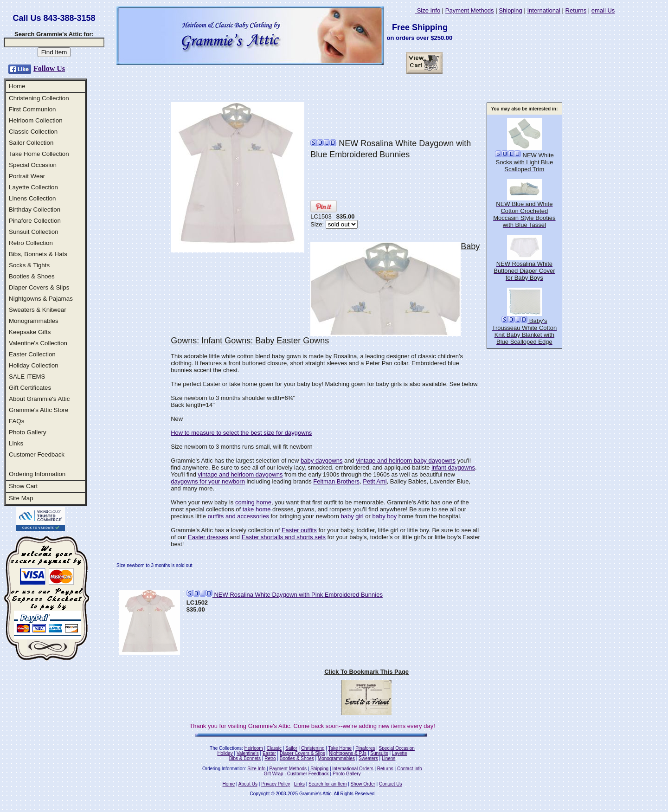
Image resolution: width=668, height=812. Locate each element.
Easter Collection (32, 354)
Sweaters (368, 758)
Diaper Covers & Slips (39, 287)
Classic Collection (33, 132)
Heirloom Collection (36, 120)
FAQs (16, 421)
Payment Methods (470, 10)
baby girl (352, 516)
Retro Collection (31, 243)
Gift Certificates (30, 388)
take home (257, 509)
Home (17, 86)
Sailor (291, 748)
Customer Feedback (37, 454)
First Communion (32, 109)
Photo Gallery (28, 432)
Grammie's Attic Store (39, 410)
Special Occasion (33, 165)
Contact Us (390, 784)
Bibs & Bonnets (245, 758)
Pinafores (365, 748)
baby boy (384, 516)
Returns (576, 10)
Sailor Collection (31, 143)
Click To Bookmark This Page (366, 672)
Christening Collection (39, 98)
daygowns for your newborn (208, 481)
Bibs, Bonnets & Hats (38, 254)
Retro (270, 758)
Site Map (21, 498)
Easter (269, 753)
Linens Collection (32, 198)
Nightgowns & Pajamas (41, 299)
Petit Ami (375, 481)
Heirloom (254, 748)
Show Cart (23, 486)
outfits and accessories (238, 516)
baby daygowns (321, 461)
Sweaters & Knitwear (38, 310)
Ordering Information (37, 474)
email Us (603, 10)
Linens (389, 758)
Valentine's (248, 753)
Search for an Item (328, 784)
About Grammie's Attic (39, 399)
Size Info (428, 10)
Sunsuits (379, 753)
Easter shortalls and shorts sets (284, 537)
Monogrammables (34, 321)
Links (16, 443)
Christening (313, 748)
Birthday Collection (35, 209)
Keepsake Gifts (30, 332)
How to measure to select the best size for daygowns (241, 433)
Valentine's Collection (38, 343)
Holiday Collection (34, 365)
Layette (400, 753)
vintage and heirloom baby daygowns (406, 461)
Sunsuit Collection (34, 232)
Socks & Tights (29, 265)
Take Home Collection (39, 154)
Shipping (511, 10)
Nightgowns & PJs (348, 753)
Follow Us (49, 68)
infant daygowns (453, 467)
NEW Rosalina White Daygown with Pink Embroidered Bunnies (285, 595)
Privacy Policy (276, 784)
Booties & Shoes (32, 276)
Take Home (340, 748)
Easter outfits (299, 530)
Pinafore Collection (35, 221)
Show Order (363, 784)
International (544, 10)
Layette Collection (33, 187)
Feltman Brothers (336, 481)
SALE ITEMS (27, 377)
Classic (274, 748)
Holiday (225, 753)
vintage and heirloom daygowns (241, 474)
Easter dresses (208, 537)
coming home (253, 502)
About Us (248, 784)
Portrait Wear (27, 176)
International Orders (353, 769)
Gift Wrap (274, 774)
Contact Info (410, 769)
